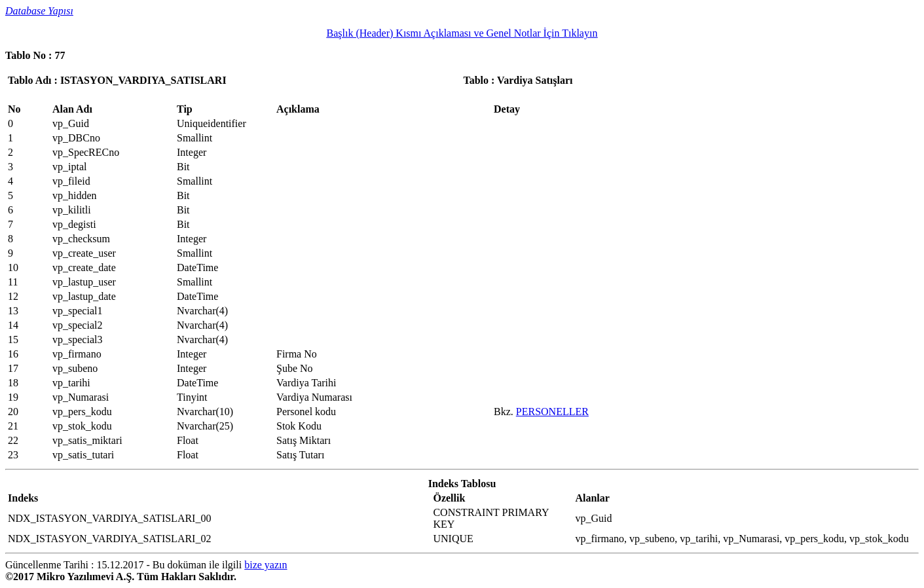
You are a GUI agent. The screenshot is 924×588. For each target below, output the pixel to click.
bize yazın (266, 565)
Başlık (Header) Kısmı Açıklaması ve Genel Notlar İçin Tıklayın (462, 33)
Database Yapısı (39, 11)
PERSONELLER (552, 412)
